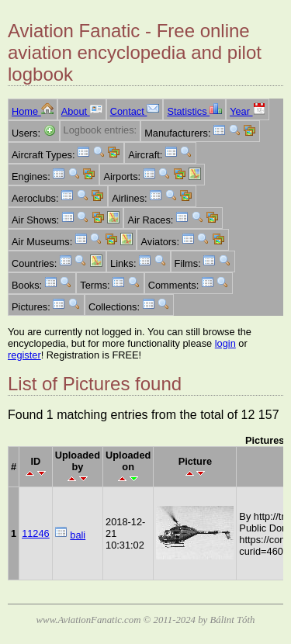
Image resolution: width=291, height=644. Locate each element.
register (24, 355)
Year (247, 111)
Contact (135, 111)
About (82, 111)
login (225, 343)
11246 (36, 533)
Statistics (194, 111)
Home (33, 111)
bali (78, 535)
